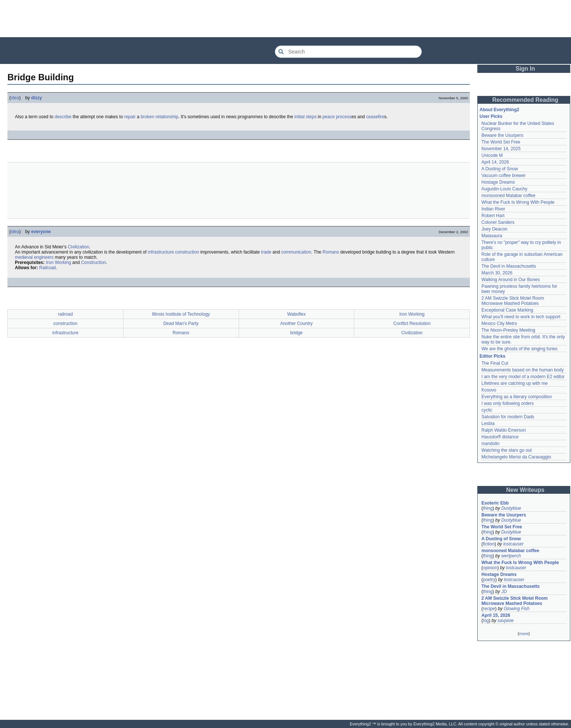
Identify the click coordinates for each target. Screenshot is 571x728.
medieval (24, 257)
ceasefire (375, 117)
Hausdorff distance (500, 437)
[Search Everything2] (348, 52)
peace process (337, 117)
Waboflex (297, 314)
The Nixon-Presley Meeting (508, 330)
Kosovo (489, 390)
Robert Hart (493, 216)
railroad (65, 314)
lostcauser (514, 544)
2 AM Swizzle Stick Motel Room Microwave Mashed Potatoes (513, 301)
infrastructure (161, 252)
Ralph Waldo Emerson (504, 430)
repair (130, 117)
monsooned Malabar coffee (508, 196)
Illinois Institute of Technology (181, 314)
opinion (490, 568)
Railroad (47, 268)
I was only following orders (508, 403)
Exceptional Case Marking (507, 310)
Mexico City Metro (499, 323)
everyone (41, 232)
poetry (489, 580)
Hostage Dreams (498, 182)
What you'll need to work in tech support (521, 317)
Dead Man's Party (181, 323)
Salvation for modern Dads (508, 417)
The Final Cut (495, 363)
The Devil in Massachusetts (509, 266)
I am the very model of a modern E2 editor (523, 377)
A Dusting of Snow (500, 169)
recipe (489, 609)
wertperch (511, 556)
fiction (489, 544)
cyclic (487, 410)
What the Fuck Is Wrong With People (518, 202)
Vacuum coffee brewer (504, 175)
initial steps (305, 117)
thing (488, 508)
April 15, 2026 (496, 615)
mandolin (491, 444)
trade (266, 252)
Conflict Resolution (412, 323)
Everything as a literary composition (517, 397)
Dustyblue (511, 508)
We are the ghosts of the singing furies (520, 349)
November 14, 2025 (501, 149)
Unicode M (492, 155)
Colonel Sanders (498, 222)
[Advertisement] (285, 19)
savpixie (505, 621)
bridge (296, 333)
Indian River (493, 209)
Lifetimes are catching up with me (514, 383)
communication (296, 252)
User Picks (491, 116)
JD (504, 592)
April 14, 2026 (495, 162)
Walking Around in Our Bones (511, 280)
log (486, 621)
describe (63, 117)
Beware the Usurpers (502, 135)
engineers (44, 257)
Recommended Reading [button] (525, 100)
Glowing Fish (517, 609)
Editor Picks (492, 356)
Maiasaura (492, 236)
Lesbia (488, 423)
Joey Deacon (494, 229)
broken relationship (159, 117)
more (524, 634)
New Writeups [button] (525, 490)
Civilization (78, 247)
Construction (93, 262)
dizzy (37, 98)
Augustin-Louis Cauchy (504, 189)
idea (15, 98)
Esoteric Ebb (495, 503)
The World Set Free (501, 142)
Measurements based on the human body (522, 370)
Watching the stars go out (507, 450)
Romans (331, 252)
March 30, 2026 (497, 273)
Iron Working (58, 262)
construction (187, 252)
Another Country (296, 323)
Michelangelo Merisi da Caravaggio (516, 457)
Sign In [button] (525, 69)
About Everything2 (499, 110)
